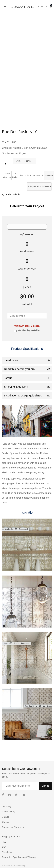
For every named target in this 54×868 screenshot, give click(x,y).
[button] (12, 195)
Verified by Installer (29, 330)
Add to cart (24, 161)
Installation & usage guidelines (23, 395)
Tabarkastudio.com (16, 865)
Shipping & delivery (16, 387)
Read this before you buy (20, 369)
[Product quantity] (5, 164)
